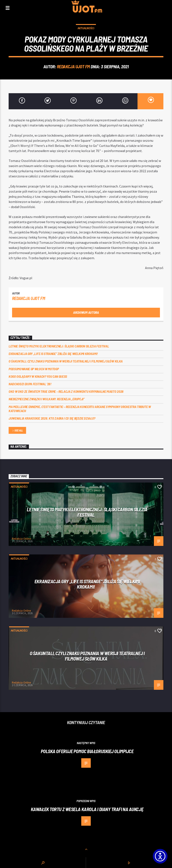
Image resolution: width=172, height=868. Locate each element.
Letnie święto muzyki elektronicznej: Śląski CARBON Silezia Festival (59, 346)
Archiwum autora (86, 312)
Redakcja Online (21, 539)
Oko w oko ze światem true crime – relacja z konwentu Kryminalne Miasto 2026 (66, 391)
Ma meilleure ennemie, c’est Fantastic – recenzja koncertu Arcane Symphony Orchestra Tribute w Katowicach (80, 409)
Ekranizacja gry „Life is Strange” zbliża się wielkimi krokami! (53, 354)
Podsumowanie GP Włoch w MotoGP (34, 369)
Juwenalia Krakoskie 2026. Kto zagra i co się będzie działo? (52, 418)
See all (17, 431)
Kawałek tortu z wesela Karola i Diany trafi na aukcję (87, 809)
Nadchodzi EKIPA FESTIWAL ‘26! (30, 384)
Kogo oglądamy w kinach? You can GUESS (38, 376)
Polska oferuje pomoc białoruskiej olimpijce (87, 751)
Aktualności (86, 28)
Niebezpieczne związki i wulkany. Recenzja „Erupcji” (47, 399)
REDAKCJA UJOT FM (73, 66)
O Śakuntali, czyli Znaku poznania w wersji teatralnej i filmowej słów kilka (66, 361)
